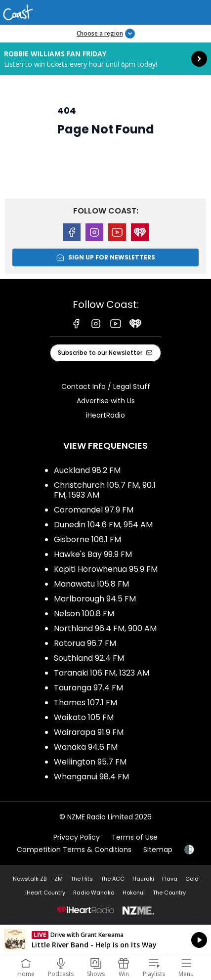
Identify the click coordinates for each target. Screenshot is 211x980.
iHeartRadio (105, 415)
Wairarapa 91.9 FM (89, 732)
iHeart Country (45, 893)
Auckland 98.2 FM (87, 470)
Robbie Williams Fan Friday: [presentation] (105, 59)
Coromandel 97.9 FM (94, 510)
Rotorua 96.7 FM (85, 643)
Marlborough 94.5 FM (95, 599)
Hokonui (134, 893)
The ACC (113, 879)
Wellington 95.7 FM (90, 762)
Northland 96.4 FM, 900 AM (105, 628)
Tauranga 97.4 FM (88, 688)
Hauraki (143, 879)
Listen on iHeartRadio (105, 940)
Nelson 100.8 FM (84, 614)
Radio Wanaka (94, 893)
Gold (192, 879)
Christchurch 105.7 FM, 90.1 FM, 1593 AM (105, 490)
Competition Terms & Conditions (74, 850)
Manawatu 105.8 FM (91, 584)
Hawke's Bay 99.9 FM (93, 554)
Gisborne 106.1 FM (87, 539)
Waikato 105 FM (84, 717)
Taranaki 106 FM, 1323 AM (102, 673)
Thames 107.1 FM (85, 703)
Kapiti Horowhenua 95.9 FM (106, 569)
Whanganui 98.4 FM (91, 777)
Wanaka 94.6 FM (86, 747)
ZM (59, 879)
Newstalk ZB (30, 879)
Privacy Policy (77, 837)
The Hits (82, 879)
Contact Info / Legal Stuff (106, 386)
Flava (170, 879)
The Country (169, 893)
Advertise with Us (106, 401)
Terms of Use (135, 837)
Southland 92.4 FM (89, 658)
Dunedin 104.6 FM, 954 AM (103, 525)
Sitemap (158, 850)
